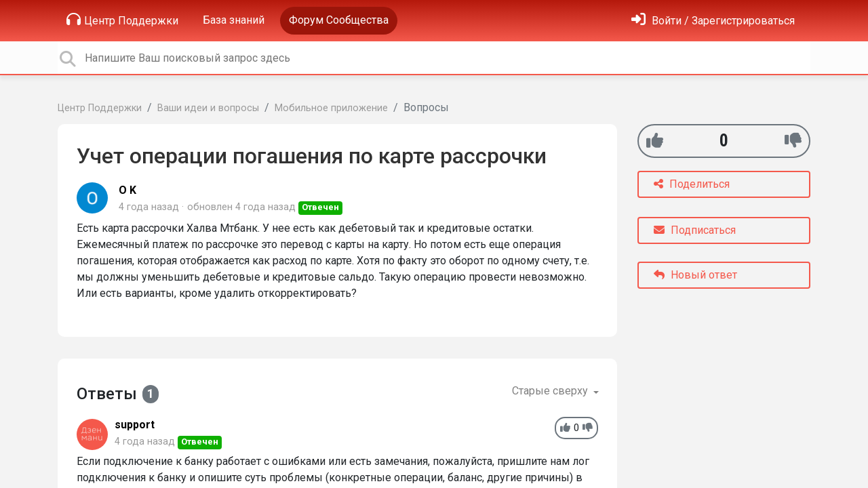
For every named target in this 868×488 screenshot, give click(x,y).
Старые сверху (551, 391)
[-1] (793, 141)
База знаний (234, 20)
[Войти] (713, 21)
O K (127, 190)
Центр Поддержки (122, 20)
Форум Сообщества (339, 20)
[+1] (655, 141)
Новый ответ (695, 275)
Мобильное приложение (331, 108)
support (135, 425)
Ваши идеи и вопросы (208, 108)
